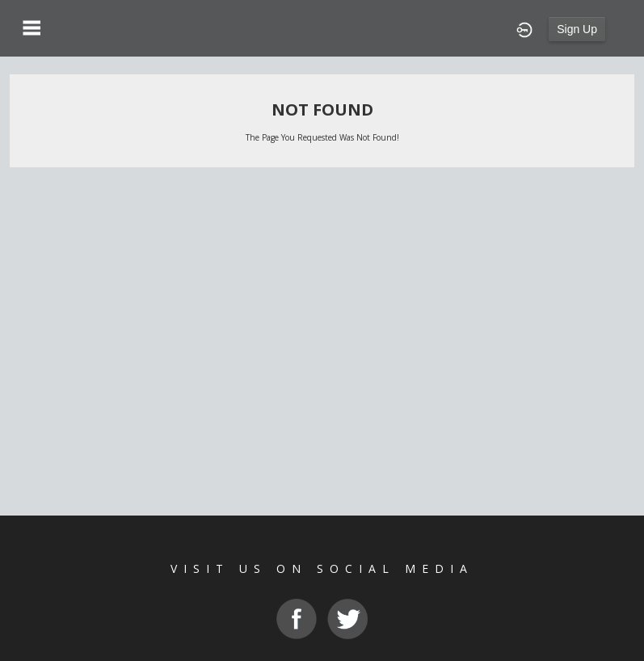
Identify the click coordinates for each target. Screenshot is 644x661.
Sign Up (577, 29)
